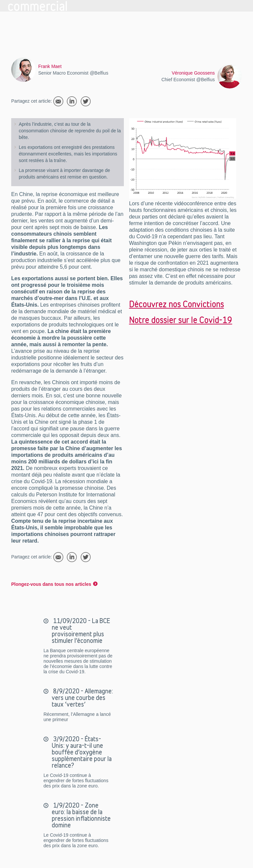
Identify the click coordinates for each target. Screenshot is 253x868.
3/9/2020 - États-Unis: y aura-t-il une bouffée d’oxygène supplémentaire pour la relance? (82, 752)
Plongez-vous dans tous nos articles (51, 584)
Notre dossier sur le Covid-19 (181, 320)
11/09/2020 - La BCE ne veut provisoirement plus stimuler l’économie (81, 631)
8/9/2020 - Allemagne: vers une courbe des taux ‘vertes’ (82, 698)
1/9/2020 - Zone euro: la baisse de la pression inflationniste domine (81, 815)
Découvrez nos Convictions (177, 304)
